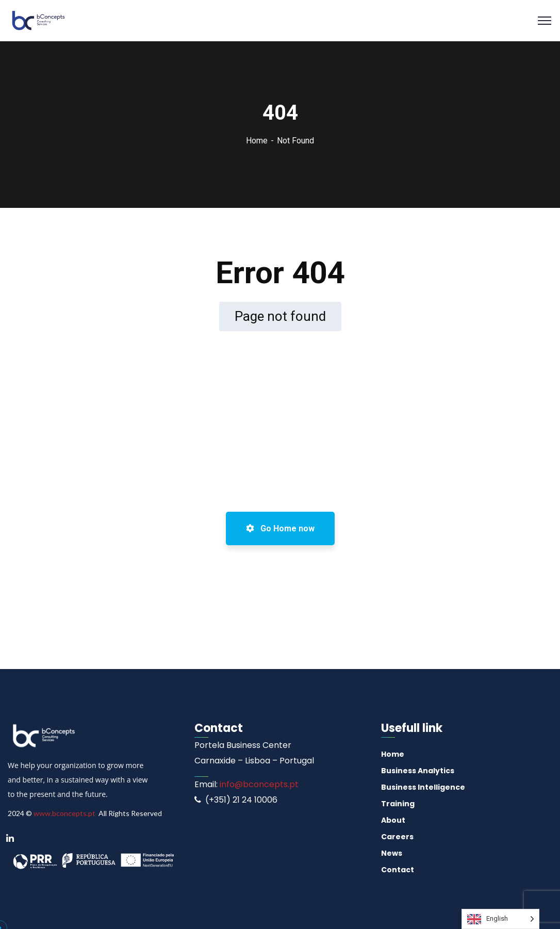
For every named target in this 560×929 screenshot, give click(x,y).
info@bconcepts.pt (258, 784)
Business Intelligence (423, 787)
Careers (397, 837)
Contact (398, 870)
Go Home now (280, 528)
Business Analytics (418, 771)
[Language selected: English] (500, 919)
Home (257, 141)
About (393, 820)
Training (398, 804)
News (392, 853)
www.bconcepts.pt (64, 813)
